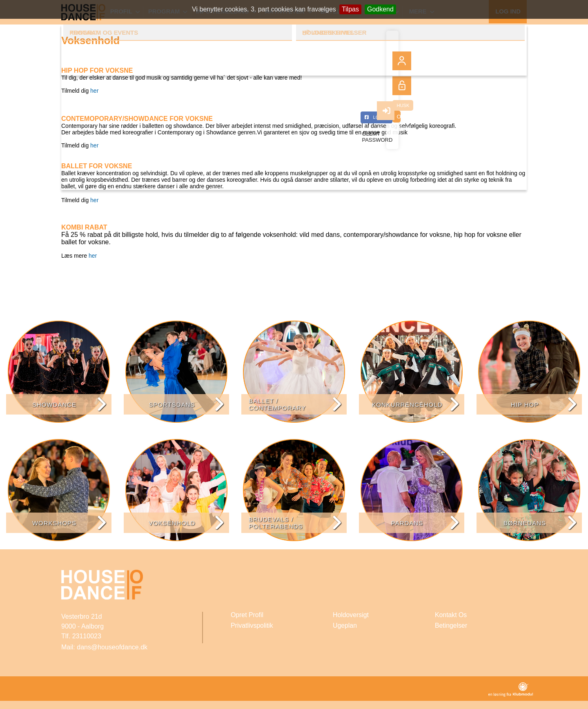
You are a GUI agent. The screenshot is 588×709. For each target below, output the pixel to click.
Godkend (380, 9)
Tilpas (350, 9)
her (94, 91)
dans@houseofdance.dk (112, 647)
